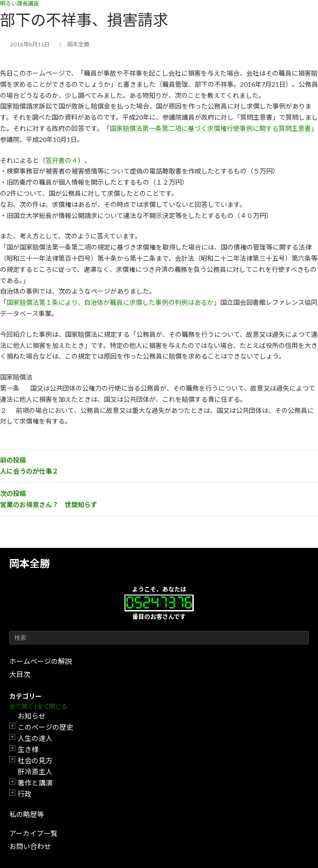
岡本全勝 (30, 563)
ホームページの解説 (41, 661)
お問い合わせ (30, 846)
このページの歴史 (45, 727)
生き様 (28, 749)
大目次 (20, 674)
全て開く (21, 706)
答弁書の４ (62, 160)
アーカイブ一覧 (33, 833)
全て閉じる (52, 706)
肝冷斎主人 (35, 772)
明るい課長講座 (19, 3)
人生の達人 (35, 738)
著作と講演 (35, 783)
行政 (25, 794)
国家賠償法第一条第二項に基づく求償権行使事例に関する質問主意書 (210, 128)
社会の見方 (35, 760)
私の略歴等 (27, 814)
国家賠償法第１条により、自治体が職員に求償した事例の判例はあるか (110, 302)
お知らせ (32, 716)
